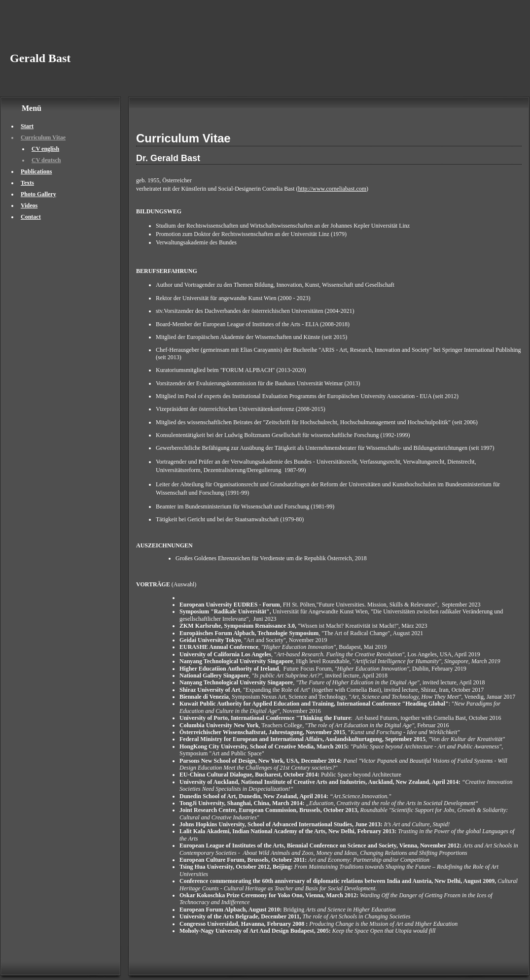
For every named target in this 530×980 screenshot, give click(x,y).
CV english (45, 149)
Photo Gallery (38, 194)
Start (27, 126)
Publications (36, 171)
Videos (29, 205)
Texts (27, 183)
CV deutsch (46, 160)
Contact (31, 217)
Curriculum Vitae (43, 137)
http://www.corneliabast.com (333, 189)
